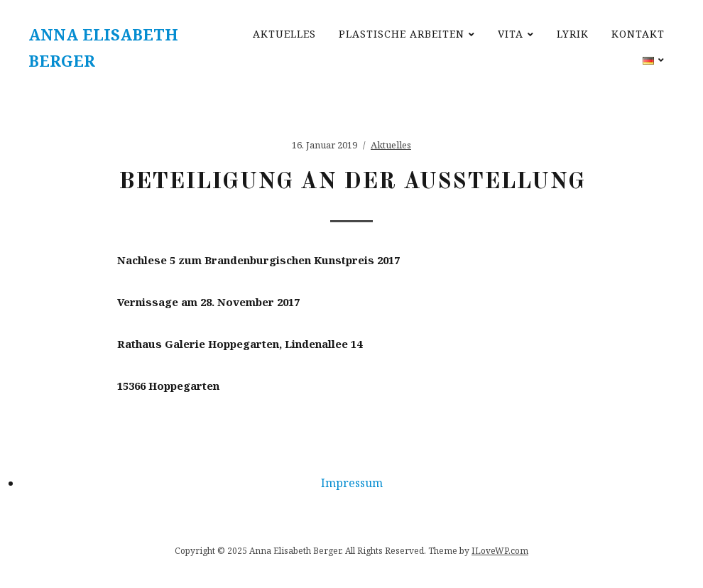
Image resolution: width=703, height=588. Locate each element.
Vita (511, 34)
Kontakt (638, 34)
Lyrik (573, 34)
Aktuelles (284, 34)
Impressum (352, 483)
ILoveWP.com (500, 551)
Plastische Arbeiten (402, 34)
